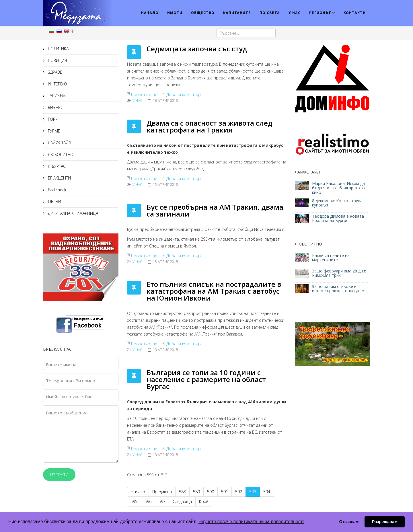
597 (162, 501)
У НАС (295, 13)
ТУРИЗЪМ (56, 96)
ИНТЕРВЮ (57, 84)
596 (148, 501)
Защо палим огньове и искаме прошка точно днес (338, 289)
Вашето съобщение (67, 413)
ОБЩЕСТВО (203, 13)
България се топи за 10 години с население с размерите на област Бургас (206, 379)
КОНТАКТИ (355, 13)
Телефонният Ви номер (71, 381)
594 (267, 492)
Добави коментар (184, 94)
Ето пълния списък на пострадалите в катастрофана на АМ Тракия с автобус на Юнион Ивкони (214, 291)
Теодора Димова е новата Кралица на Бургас (338, 218)
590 (211, 492)
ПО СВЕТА (270, 13)
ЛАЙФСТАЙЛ (59, 143)
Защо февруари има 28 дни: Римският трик (339, 273)
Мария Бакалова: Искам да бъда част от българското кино (338, 188)
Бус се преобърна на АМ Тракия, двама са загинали (215, 210)
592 (239, 492)
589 (196, 492)
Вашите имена (61, 365)
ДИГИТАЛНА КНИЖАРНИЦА (72, 213)
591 (225, 492)
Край (204, 501)
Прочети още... (145, 94)
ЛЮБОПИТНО (60, 154)
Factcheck (57, 190)
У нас (137, 101)
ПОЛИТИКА (58, 49)
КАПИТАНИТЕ (237, 13)
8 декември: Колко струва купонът (337, 203)
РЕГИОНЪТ (320, 13)
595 (134, 501)
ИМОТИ (175, 13)
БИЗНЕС (55, 107)
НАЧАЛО (150, 13)
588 (182, 492)
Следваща (182, 501)
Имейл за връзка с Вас (69, 397)
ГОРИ (52, 119)
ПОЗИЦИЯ (57, 60)
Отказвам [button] (349, 522)
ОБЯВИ (54, 201)
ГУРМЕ (53, 131)
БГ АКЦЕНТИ (59, 178)
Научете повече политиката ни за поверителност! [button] (251, 522)
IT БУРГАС (56, 166)
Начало (138, 492)
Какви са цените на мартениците (331, 258)
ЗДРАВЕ (54, 72)
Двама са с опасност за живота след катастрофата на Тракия (210, 126)
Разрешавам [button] (385, 522)
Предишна (162, 492)
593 (253, 492)
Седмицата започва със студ (197, 49)
